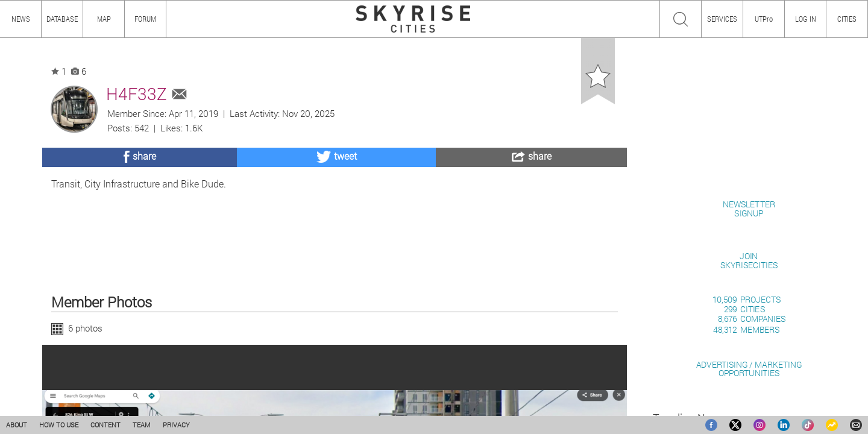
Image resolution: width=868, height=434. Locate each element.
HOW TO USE (59, 425)
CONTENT (105, 425)
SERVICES (722, 19)
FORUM (145, 19)
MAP (104, 19)
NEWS (21, 19)
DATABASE (62, 19)
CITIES (847, 19)
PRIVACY (176, 425)
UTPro (764, 19)
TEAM (142, 425)
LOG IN (806, 19)
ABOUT (17, 425)
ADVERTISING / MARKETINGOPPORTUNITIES (749, 369)
